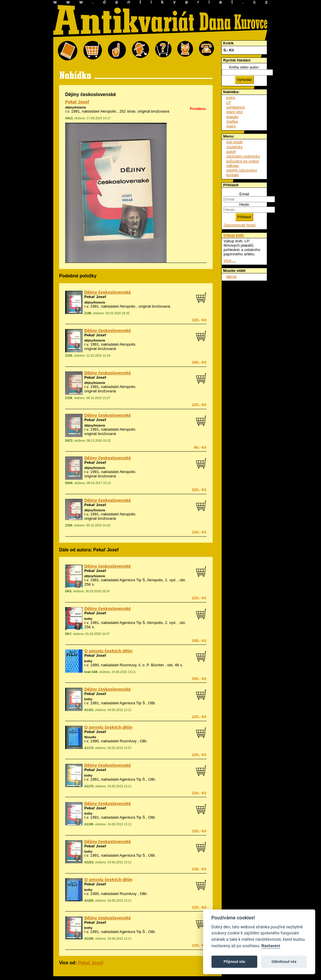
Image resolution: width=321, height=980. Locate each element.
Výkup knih (233, 235)
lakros (231, 276)
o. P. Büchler (153, 665)
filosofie (90, 737)
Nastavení (271, 946)
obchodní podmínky (243, 156)
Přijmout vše (234, 962)
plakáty (232, 117)
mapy (231, 126)
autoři (231, 152)
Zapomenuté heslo (240, 225)
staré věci (235, 112)
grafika (232, 121)
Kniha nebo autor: (244, 67)
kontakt (232, 175)
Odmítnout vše (284, 962)
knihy (88, 619)
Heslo (244, 204)
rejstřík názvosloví (242, 170)
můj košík (234, 142)
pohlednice (236, 107)
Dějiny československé (108, 292)
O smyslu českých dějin (108, 651)
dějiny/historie (76, 107)
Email (244, 194)
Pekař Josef (77, 102)
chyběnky (234, 147)
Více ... (230, 260)
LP (229, 103)
